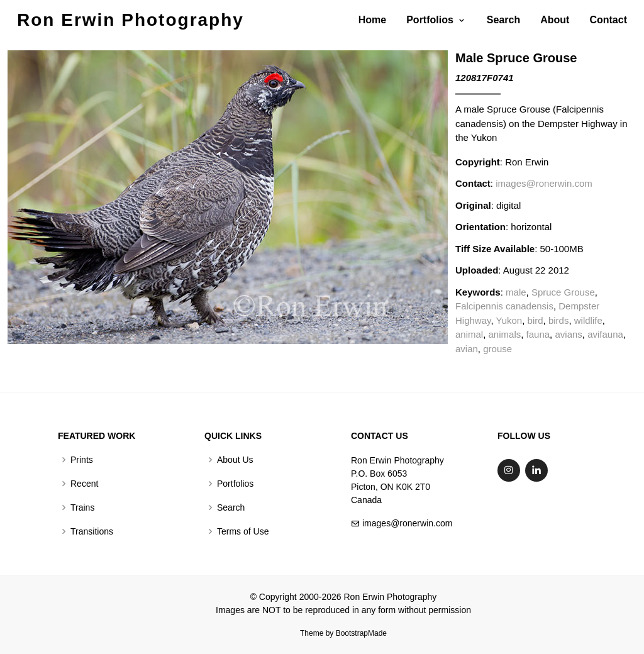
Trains (82, 507)
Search (503, 20)
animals (505, 334)
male (516, 292)
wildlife (588, 320)
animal (469, 334)
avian (467, 349)
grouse (497, 349)
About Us (235, 460)
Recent (84, 484)
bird (536, 320)
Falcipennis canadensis (504, 306)
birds (559, 320)
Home (372, 20)
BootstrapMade (361, 633)
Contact (608, 20)
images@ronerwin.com (544, 183)
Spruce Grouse (563, 292)
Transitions (92, 531)
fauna (538, 334)
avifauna (605, 334)
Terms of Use (243, 531)
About (555, 20)
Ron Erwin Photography (130, 20)
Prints (82, 460)
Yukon (509, 320)
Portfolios (235, 484)
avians (568, 334)
